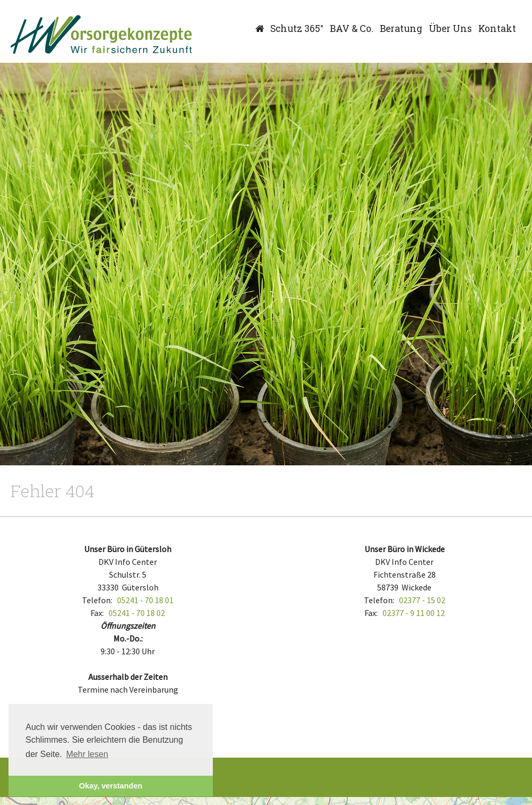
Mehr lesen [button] (87, 754)
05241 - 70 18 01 (145, 600)
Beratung (401, 28)
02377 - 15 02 (422, 600)
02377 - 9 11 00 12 (414, 613)
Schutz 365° (297, 28)
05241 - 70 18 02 (137, 613)
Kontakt (497, 28)
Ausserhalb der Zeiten (128, 677)
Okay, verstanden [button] (111, 786)
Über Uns (450, 28)
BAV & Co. (352, 28)
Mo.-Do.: (128, 638)
